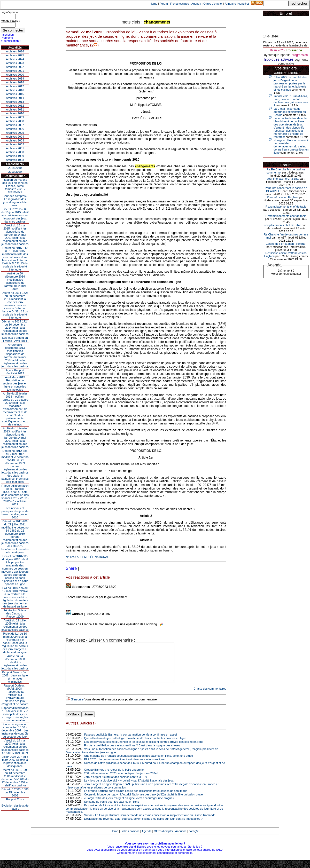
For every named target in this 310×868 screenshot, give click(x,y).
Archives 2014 (15, 98)
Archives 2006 (15, 129)
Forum (164, 4)
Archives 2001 (15, 148)
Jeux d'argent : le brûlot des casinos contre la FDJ (116, 785)
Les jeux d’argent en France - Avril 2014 (15, 339)
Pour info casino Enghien (283, 197)
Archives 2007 (15, 125)
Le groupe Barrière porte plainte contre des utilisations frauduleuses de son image (136, 799)
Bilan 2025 (277, 50)
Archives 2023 (15, 63)
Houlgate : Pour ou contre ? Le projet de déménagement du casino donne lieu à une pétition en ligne (291, 146)
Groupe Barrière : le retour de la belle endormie (114, 777)
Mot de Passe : (10, 21)
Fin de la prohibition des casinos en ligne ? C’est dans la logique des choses (132, 753)
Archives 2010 (15, 113)
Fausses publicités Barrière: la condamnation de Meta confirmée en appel (131, 742)
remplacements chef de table (283, 225)
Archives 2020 (15, 75)
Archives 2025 (15, 55)
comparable (286, 64)
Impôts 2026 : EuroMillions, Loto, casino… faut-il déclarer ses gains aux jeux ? (291, 101)
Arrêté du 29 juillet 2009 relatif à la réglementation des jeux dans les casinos (15, 625)
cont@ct (244, 4)
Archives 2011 (15, 109)
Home (154, 4)
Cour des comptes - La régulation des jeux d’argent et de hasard (15, 201)
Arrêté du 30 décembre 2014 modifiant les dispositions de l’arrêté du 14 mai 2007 (15, 281)
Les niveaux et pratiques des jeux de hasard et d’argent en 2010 (15, 513)
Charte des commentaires (210, 696)
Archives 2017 (15, 86)
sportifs (286, 55)
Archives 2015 (15, 94)
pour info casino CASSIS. (283, 179)
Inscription (7, 35)
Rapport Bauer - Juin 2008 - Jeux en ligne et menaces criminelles (15, 677)
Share (71, 568)
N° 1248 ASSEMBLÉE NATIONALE (88, 557)
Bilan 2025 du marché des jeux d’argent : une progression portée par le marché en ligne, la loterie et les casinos (290, 83)
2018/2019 (15, 168)
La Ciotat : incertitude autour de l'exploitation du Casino (290, 112)
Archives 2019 (15, 78)
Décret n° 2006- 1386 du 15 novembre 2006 (15, 792)
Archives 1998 (15, 160)
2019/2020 (15, 172)
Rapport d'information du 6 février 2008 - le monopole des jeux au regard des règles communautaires (15, 714)
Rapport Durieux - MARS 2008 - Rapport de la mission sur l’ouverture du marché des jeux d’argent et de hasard (15, 695)
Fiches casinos (180, 4)
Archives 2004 (15, 137)
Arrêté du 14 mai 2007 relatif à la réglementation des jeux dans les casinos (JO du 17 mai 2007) (15, 747)
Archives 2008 (15, 121)
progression (300, 55)
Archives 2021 (15, 71)
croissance (294, 50)
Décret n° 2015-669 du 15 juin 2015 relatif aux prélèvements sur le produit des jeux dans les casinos (15, 215)
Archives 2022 (15, 67)
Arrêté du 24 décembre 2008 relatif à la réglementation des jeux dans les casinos (15, 662)
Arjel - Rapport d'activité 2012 (15, 372)
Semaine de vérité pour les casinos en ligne (112, 809)
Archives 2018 (15, 82)
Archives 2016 (15, 90)
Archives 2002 (15, 144)
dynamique (272, 55)
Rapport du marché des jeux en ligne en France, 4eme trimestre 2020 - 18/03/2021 (15, 186)
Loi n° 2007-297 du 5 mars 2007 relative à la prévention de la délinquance (15, 761)
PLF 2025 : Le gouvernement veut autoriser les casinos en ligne (124, 767)
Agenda (196, 4)
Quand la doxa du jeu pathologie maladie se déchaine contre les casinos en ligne (135, 746)
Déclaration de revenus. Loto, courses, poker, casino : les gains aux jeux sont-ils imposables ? (144, 826)
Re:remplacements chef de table (286, 207)
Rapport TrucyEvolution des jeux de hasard (15, 804)
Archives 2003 (15, 140)
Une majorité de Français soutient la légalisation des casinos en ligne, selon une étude (139, 763)
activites (287, 59)
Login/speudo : (10, 12)
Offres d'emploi (213, 4)
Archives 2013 (15, 102)
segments (301, 60)
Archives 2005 (15, 133)
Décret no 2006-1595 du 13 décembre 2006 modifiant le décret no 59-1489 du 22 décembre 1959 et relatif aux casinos (15, 778)
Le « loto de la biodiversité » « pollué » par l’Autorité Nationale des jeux (129, 788)
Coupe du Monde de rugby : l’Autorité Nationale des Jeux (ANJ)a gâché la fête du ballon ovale (144, 802)
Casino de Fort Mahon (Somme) (286, 244)
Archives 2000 (15, 152)
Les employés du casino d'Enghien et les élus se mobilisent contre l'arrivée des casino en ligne (144, 749)
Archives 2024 (15, 59)
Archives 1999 (15, 156)
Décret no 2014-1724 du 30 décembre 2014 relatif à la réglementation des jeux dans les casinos (15, 328)
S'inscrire (77, 707)
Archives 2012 (15, 106)
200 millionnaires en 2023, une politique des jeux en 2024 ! (121, 781)
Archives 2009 (15, 117)
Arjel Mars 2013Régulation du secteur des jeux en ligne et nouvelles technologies (15, 383)
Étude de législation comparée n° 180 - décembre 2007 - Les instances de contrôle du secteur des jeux (15, 730)
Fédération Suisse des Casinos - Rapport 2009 (15, 613)
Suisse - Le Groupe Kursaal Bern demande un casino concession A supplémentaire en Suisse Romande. (150, 823)
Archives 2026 (15, 51)
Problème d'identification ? (11, 39)
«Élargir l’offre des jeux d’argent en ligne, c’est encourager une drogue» (129, 806)
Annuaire (230, 4)
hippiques (272, 59)
